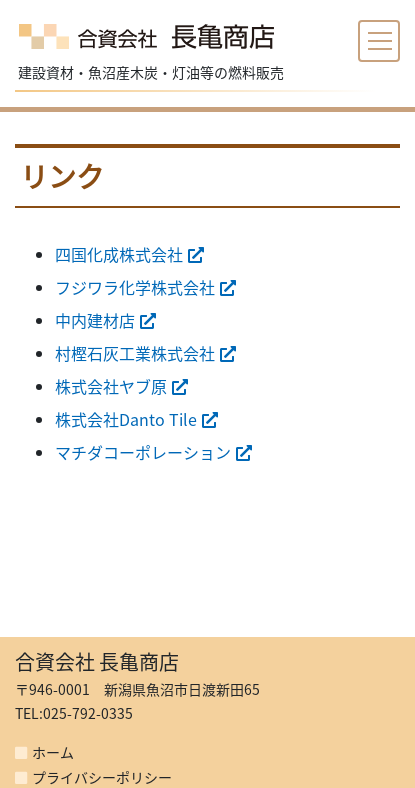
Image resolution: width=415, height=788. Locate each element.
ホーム (53, 752)
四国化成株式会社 (119, 254)
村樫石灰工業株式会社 (135, 353)
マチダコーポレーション (143, 452)
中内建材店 (95, 320)
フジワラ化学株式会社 (135, 287)
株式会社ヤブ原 (111, 386)
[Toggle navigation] (379, 41)
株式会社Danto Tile (126, 419)
